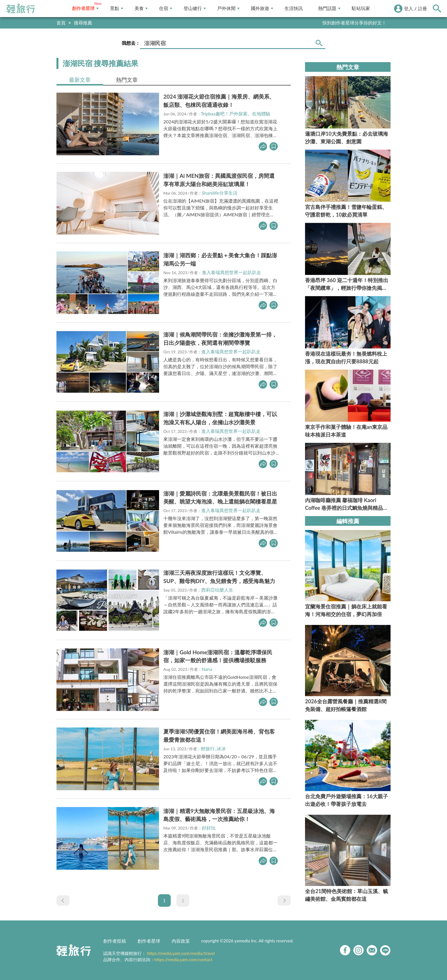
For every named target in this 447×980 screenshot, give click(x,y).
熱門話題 (329, 8)
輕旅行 (21, 9)
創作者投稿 (115, 941)
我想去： (131, 43)
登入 (409, 8)
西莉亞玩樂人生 (217, 590)
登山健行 (195, 8)
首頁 (61, 23)
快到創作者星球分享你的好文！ (354, 23)
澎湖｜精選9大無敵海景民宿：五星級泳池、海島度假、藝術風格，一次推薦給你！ (219, 815)
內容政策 (181, 941)
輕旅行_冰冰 (213, 748)
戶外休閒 (228, 8)
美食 (141, 8)
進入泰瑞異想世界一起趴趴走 (231, 272)
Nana (207, 669)
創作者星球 (85, 8)
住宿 (166, 8)
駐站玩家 (361, 8)
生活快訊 (294, 8)
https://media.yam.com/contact (184, 959)
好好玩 (209, 828)
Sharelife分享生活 (220, 193)
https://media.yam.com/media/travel (181, 953)
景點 (117, 8)
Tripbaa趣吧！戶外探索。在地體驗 (236, 114)
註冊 (422, 8)
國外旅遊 (262, 8)
